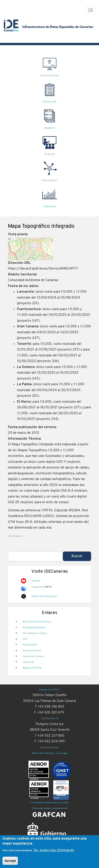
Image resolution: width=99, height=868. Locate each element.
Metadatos (49, 128)
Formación (50, 154)
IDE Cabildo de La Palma (35, 633)
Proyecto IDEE (30, 645)
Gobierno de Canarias (33, 656)
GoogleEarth (38, 587)
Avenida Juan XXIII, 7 (49, 690)
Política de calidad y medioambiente (50, 808)
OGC (25, 639)
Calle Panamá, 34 (50, 719)
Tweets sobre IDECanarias (44, 596)
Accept (10, 864)
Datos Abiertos (49, 180)
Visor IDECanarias (49, 76)
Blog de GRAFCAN (32, 668)
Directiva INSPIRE (32, 651)
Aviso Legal (62, 753)
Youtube (36, 581)
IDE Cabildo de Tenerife (34, 628)
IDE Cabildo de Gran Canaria (37, 622)
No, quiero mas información (54, 853)
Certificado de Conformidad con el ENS (49, 803)
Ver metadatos (15, 536)
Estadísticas (50, 207)
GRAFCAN (28, 662)
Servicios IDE (49, 102)
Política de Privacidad (42, 753)
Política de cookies (49, 748)
